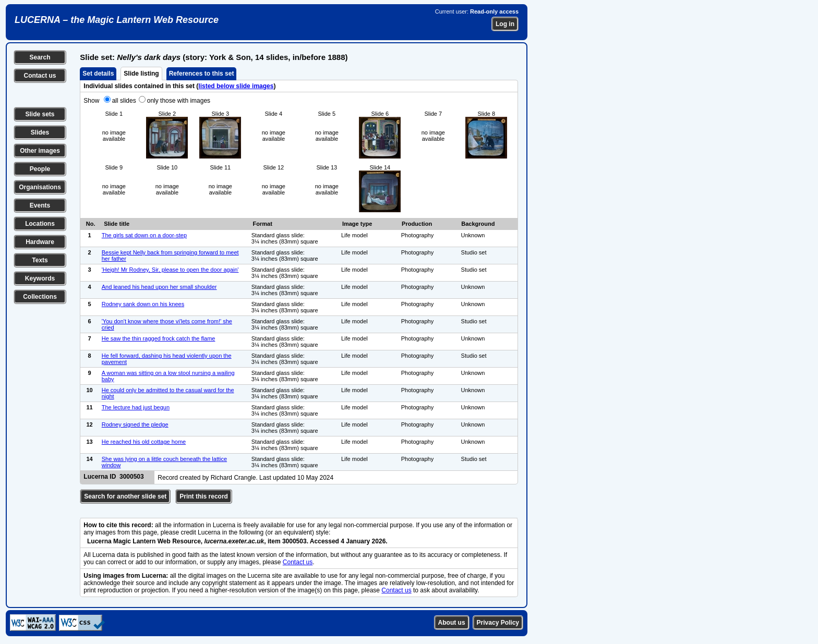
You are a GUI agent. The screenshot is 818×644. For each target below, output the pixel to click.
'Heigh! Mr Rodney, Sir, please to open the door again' (170, 270)
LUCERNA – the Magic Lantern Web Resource (117, 20)
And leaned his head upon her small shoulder (159, 287)
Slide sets (40, 114)
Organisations (40, 187)
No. (91, 224)
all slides (124, 101)
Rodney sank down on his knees (143, 304)
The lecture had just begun (136, 407)
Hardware (40, 242)
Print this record (204, 496)
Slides (40, 132)
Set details (98, 74)
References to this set (202, 74)
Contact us (40, 76)
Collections (40, 297)
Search (40, 57)
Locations (40, 224)
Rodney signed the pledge (135, 424)
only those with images (179, 101)
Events (40, 205)
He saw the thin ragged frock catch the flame (159, 338)
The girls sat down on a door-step (144, 235)
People (40, 169)
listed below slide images (236, 86)
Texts (40, 260)
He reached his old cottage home (144, 442)
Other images (40, 151)
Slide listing (141, 74)
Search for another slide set (125, 496)
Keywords (40, 278)
